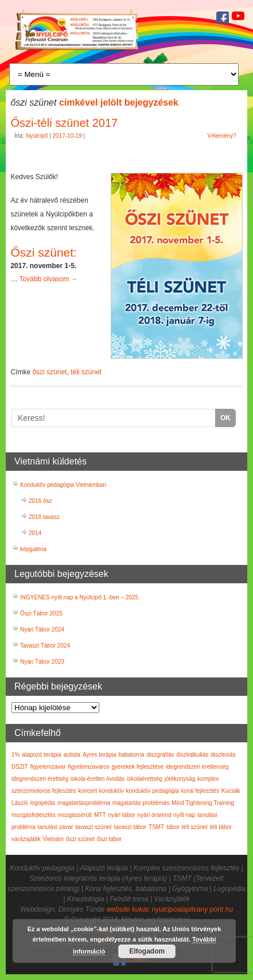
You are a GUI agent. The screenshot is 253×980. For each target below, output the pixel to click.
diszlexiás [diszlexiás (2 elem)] (223, 755)
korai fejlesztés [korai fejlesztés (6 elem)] (200, 791)
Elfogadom (147, 951)
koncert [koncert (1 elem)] (87, 791)
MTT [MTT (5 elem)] (100, 815)
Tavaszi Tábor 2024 (45, 646)
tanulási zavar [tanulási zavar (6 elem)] (56, 827)
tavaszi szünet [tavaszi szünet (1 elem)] (93, 827)
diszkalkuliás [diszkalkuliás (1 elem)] (192, 755)
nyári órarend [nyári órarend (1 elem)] (155, 815)
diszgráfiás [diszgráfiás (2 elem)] (161, 755)
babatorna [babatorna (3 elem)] (132, 755)
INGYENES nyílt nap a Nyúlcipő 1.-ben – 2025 (79, 597)
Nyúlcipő (37, 136)
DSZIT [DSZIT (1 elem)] (20, 767)
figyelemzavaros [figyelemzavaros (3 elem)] (88, 767)
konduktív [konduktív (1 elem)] (112, 791)
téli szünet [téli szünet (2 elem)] (195, 827)
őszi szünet (49, 372)
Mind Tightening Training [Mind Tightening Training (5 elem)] (203, 803)
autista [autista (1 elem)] (72, 755)
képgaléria (33, 549)
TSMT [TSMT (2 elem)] (156, 827)
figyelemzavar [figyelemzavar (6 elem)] (48, 767)
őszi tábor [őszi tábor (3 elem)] (109, 839)
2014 (35, 533)
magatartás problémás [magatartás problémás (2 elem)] (141, 803)
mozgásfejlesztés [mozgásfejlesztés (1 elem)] (34, 815)
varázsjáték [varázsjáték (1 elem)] (26, 839)
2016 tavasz (44, 517)
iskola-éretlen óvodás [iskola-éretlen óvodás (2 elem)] (98, 779)
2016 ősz (40, 501)
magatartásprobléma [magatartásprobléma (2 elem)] (84, 803)
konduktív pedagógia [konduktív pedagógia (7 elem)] (153, 791)
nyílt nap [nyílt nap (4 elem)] (184, 815)
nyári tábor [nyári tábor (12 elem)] (121, 815)
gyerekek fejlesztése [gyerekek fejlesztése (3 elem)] (138, 767)
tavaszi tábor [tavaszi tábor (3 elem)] (130, 827)
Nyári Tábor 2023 (42, 662)
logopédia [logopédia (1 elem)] (43, 803)
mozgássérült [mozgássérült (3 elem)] (75, 815)
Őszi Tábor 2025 (41, 613)
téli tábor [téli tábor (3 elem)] (221, 827)
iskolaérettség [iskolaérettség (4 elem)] (145, 779)
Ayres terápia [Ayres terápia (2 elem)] (100, 755)
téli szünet (86, 372)
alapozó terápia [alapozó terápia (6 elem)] (41, 755)
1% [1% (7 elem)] (15, 755)
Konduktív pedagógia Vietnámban (63, 485)
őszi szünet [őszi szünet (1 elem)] (80, 839)
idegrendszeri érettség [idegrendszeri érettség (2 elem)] (40, 779)
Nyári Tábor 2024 (42, 630)
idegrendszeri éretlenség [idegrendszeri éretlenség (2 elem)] (197, 767)
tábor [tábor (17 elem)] (173, 827)
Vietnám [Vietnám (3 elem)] (53, 839)
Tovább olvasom (49, 279)
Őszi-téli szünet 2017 (64, 123)
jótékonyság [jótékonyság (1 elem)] (180, 779)
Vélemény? (222, 136)
